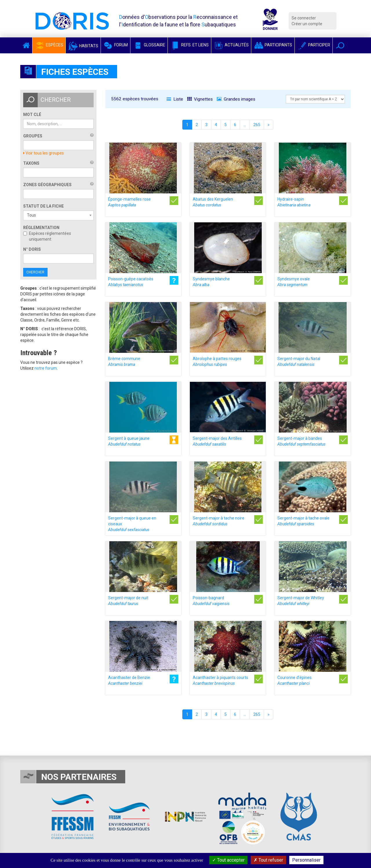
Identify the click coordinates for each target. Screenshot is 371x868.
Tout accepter (228, 860)
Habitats (83, 46)
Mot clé (32, 115)
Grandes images (236, 99)
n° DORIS (32, 249)
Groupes (33, 136)
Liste (175, 99)
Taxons (31, 163)
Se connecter (304, 18)
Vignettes (200, 99)
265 (257, 125)
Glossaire (149, 45)
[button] (340, 45)
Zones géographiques (47, 185)
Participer (314, 45)
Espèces (49, 45)
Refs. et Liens (189, 45)
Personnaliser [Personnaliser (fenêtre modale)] (306, 860)
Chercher (35, 272)
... (245, 125)
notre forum (46, 368)
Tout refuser (268, 860)
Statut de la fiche (43, 206)
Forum (116, 45)
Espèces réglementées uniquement (47, 236)
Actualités (231, 45)
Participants (273, 45)
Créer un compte (307, 24)
